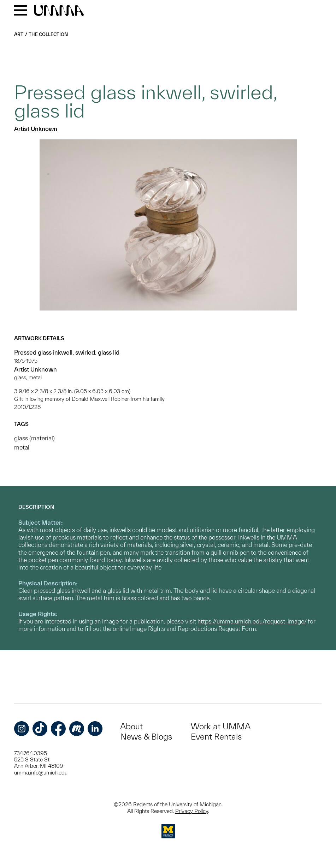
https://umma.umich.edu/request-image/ (252, 621)
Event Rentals (216, 737)
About (131, 726)
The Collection (48, 34)
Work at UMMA (221, 726)
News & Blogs (146, 737)
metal (22, 447)
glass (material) (34, 438)
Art (19, 34)
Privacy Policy (192, 811)
